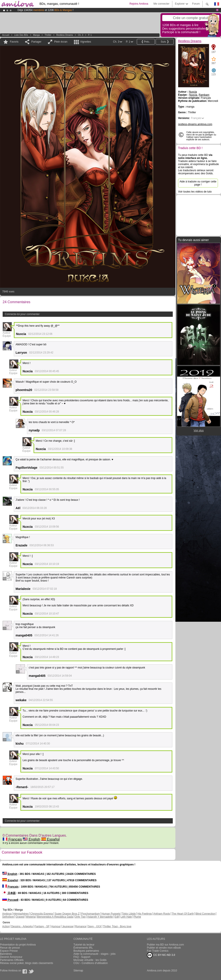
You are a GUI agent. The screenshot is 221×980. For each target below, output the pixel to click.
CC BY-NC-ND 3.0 (161, 955)
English (31, 839)
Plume (137, 917)
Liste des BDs (21, 35)
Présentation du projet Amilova (18, 945)
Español (50, 839)
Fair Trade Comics (158, 951)
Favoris (14, 42)
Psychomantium (90, 914)
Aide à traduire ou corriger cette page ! (198, 183)
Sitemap (78, 971)
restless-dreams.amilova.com (195, 124)
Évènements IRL (83, 948)
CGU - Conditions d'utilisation (91, 963)
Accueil (6, 35)
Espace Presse (9, 951)
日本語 (9, 893)
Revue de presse (10, 948)
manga (37, 35)
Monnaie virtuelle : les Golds (90, 960)
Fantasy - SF (42, 926)
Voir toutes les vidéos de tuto (195, 192)
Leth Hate (126, 917)
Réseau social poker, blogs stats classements (27, 963)
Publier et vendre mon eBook (164, 948)
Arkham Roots (162, 914)
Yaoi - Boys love (122, 926)
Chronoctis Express (42, 914)
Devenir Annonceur (11, 957)
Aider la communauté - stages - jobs (94, 954)
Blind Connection (205, 914)
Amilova (7, 914)
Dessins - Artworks (22, 926)
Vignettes (86, 42)
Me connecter (161, 4)
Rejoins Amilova (139, 4)
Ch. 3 (80, 35)
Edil (117, 917)
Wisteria (31, 917)
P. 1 (90, 35)
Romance (81, 926)
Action (6, 926)
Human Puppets (111, 914)
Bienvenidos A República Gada (55, 917)
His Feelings (145, 914)
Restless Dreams (65, 35)
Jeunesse (68, 926)
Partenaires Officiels (12, 960)
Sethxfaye (8, 917)
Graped (20, 917)
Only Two (80, 917)
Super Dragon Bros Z (67, 914)
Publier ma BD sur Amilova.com (165, 945)
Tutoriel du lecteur (84, 945)
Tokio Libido (129, 914)
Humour (56, 926)
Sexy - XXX (95, 926)
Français (12, 839)
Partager (36, 42)
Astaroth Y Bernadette (100, 917)
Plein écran (61, 42)
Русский (10, 900)
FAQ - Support (82, 957)
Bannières (6, 954)
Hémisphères (21, 914)
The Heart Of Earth (183, 914)
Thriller (48, 35)
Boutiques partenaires (86, 951)
